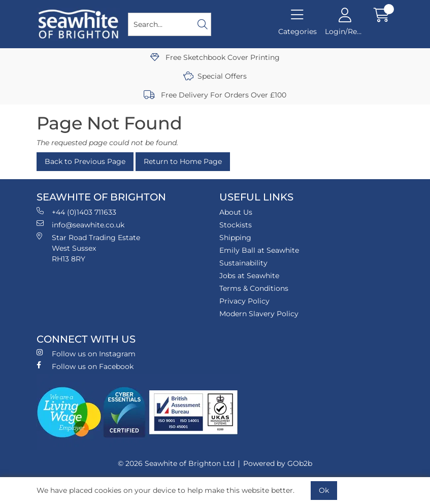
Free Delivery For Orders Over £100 (215, 95)
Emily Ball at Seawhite (259, 250)
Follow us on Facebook (85, 366)
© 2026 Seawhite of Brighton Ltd (176, 463)
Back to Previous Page (85, 161)
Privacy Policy (244, 301)
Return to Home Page (183, 161)
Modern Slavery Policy (259, 314)
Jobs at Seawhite (249, 276)
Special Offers (215, 76)
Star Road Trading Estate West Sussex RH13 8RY (88, 248)
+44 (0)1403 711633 (76, 212)
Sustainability (243, 263)
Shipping (235, 238)
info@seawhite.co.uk (80, 225)
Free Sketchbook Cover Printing (215, 57)
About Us (236, 212)
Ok (324, 490)
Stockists (236, 225)
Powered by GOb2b (278, 463)
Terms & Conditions (254, 288)
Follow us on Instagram (86, 354)
